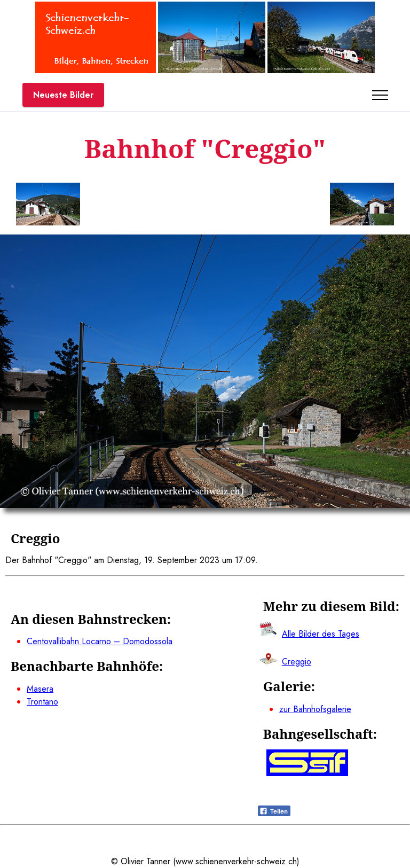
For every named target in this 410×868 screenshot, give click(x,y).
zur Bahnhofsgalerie (315, 709)
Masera (40, 689)
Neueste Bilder (63, 95)
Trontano (42, 702)
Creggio (297, 662)
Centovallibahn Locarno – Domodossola (100, 641)
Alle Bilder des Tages (321, 634)
